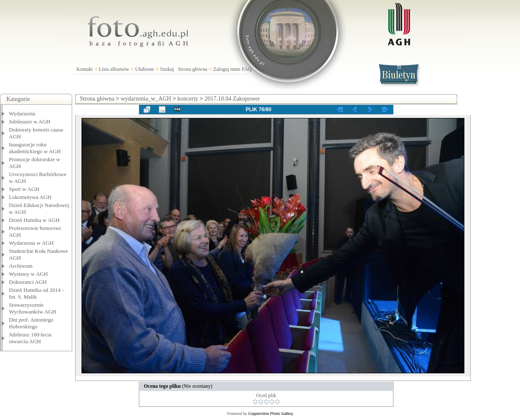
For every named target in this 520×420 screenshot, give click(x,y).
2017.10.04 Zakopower (232, 99)
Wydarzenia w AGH (31, 243)
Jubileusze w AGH (30, 122)
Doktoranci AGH (28, 282)
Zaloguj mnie (227, 69)
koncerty (188, 99)
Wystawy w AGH (28, 274)
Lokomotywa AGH (30, 197)
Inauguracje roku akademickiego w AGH (35, 148)
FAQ (247, 69)
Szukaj (167, 69)
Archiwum (21, 266)
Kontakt (85, 69)
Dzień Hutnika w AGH (34, 220)
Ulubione (145, 69)
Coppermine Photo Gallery (270, 414)
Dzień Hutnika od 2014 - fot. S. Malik (36, 293)
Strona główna (193, 69)
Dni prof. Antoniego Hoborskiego (31, 323)
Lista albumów (114, 69)
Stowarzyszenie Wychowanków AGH (33, 308)
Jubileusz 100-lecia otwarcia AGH (30, 338)
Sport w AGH (24, 189)
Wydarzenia (22, 113)
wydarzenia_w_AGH (146, 99)
